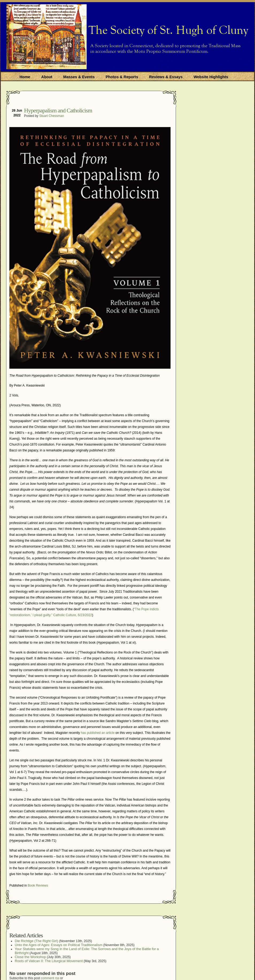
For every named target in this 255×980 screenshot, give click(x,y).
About (47, 77)
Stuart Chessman (52, 116)
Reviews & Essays (166, 77)
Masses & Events (79, 77)
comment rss (50, 978)
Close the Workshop (30, 957)
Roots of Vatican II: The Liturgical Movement (49, 961)
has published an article (97, 733)
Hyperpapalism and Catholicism (58, 110)
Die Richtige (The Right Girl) (36, 941)
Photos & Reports (122, 77)
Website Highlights (211, 77)
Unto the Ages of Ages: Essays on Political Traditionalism (59, 945)
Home (25, 77)
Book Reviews (38, 885)
